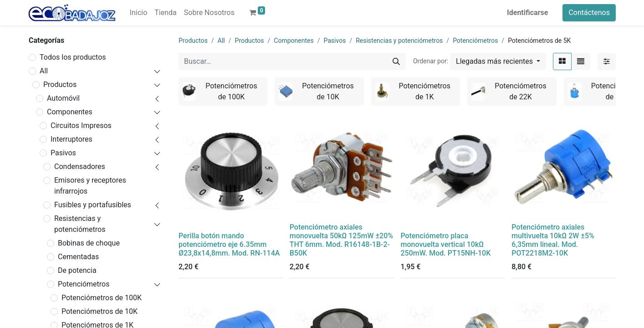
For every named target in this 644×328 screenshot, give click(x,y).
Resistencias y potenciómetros (80, 224)
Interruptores (72, 139)
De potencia (77, 270)
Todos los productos (73, 57)
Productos (60, 85)
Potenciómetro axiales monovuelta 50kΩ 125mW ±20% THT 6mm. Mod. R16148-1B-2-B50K (341, 240)
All (44, 71)
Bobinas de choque (89, 243)
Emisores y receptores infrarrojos (90, 186)
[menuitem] (138, 13)
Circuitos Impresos (81, 126)
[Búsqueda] (396, 61)
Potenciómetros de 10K (100, 311)
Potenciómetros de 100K (102, 298)
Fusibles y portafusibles (93, 205)
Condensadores (80, 167)
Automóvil (63, 98)
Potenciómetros (84, 284)
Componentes (70, 112)
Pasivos (63, 153)
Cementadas (78, 257)
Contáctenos (589, 13)
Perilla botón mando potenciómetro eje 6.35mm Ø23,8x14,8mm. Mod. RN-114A (229, 244)
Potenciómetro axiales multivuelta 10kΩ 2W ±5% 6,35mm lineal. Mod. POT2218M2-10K (553, 240)
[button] (498, 61)
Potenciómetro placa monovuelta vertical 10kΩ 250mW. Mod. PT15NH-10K (446, 244)
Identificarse (527, 13)
